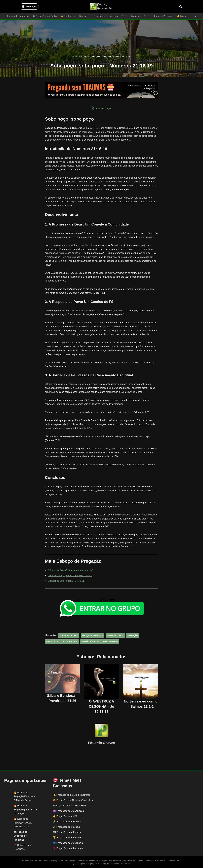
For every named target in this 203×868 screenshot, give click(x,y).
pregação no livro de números (62, 642)
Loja (193, 16)
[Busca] (181, 7)
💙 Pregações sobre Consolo (68, 843)
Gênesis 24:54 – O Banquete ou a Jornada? (70, 570)
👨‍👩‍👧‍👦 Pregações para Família (67, 832)
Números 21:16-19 (115, 636)
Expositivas (100, 16)
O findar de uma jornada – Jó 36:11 (66, 581)
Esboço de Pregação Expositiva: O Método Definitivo (25, 796)
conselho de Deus (69, 636)
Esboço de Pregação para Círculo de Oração (25, 810)
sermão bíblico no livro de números (99, 642)
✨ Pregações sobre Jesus (67, 827)
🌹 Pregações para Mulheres (68, 848)
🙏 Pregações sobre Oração (67, 822)
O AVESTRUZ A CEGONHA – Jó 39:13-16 (101, 706)
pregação (132, 636)
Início (76, 57)
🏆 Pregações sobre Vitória (67, 837)
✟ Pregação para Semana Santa (70, 805)
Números (84, 57)
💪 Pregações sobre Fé (65, 816)
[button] (75, 16)
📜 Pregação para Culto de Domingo (72, 795)
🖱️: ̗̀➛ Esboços (29, 7)
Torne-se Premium (163, 16)
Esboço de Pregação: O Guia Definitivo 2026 (23, 823)
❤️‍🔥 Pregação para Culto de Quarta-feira (73, 800)
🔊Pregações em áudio (45, 16)
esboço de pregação (92, 636)
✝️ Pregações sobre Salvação (68, 811)
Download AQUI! (101, 108)
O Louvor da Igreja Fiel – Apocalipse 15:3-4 (70, 576)
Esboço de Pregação (18, 16)
